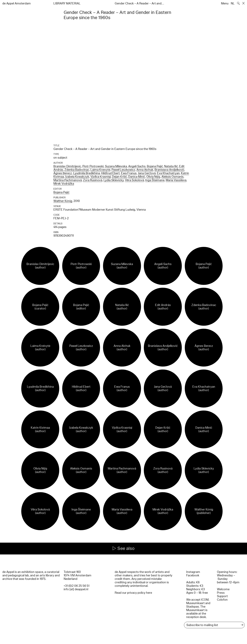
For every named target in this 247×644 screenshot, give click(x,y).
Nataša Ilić (171, 166)
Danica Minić (137, 177)
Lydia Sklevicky (114, 180)
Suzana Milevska (116, 166)
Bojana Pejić (155, 166)
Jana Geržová (147, 173)
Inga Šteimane (155, 180)
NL (233, 3)
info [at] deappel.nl (76, 589)
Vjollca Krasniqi (101, 177)
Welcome (223, 589)
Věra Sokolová (134, 180)
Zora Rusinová (93, 180)
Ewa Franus (129, 173)
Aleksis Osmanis (172, 177)
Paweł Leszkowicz (123, 170)
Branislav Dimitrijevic (67, 166)
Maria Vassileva (176, 180)
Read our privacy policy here (133, 593)
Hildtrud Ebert (110, 173)
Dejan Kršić (119, 177)
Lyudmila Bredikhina (86, 173)
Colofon (222, 600)
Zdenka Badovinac (77, 170)
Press (221, 593)
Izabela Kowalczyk (77, 177)
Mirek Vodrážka (64, 184)
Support (222, 596)
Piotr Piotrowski (93, 166)
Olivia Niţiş (153, 177)
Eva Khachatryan (168, 173)
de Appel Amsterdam (17, 3)
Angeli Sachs (137, 166)
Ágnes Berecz (63, 173)
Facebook (193, 575)
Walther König (63, 201)
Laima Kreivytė (100, 170)
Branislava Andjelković (169, 170)
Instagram (193, 572)
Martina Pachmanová (68, 180)
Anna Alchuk (145, 170)
